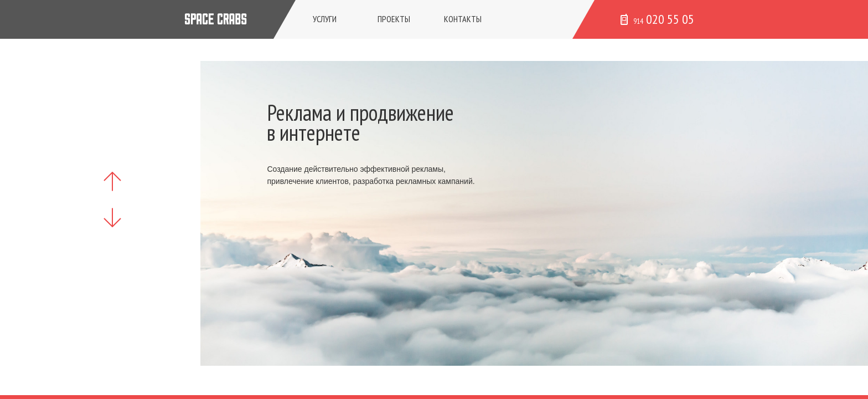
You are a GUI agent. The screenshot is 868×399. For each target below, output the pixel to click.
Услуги (325, 19)
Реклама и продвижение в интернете (360, 122)
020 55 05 (657, 19)
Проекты (394, 19)
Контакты (463, 19)
